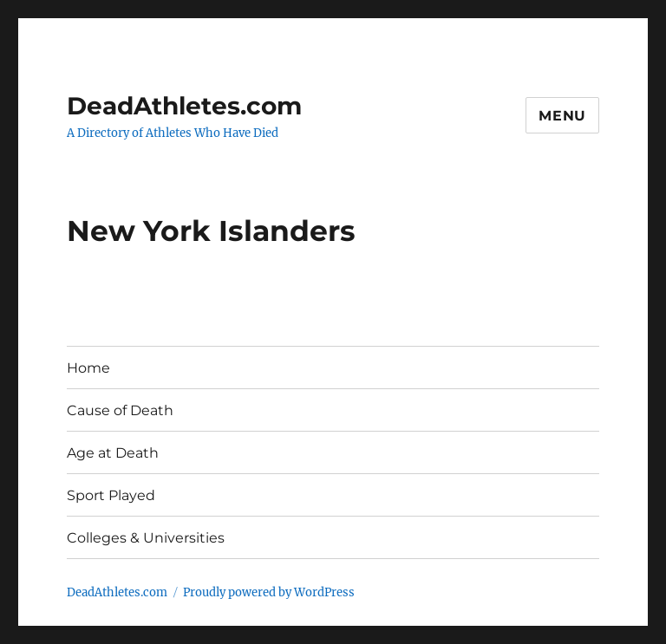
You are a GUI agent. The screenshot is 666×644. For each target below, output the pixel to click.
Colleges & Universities (146, 538)
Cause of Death (120, 410)
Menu (562, 116)
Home (88, 368)
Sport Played (111, 495)
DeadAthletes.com (184, 106)
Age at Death (113, 453)
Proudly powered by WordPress (269, 592)
